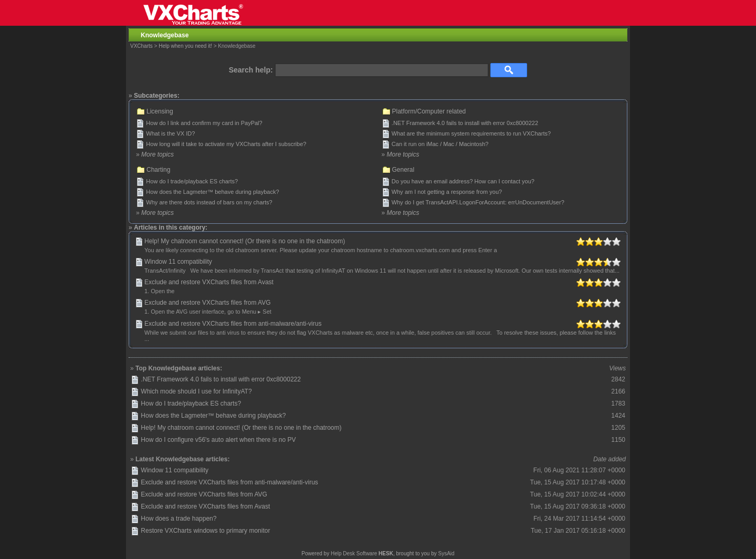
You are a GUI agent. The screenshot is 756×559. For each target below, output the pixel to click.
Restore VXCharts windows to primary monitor (205, 531)
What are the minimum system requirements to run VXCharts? (471, 133)
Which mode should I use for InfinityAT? (196, 391)
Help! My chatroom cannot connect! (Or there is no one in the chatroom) (245, 241)
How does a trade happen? (178, 519)
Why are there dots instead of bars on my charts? (209, 202)
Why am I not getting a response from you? (447, 192)
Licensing (160, 111)
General (403, 170)
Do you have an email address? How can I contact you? (463, 181)
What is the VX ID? (170, 133)
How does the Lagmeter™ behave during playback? (212, 192)
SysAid (447, 553)
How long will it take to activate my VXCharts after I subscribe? (226, 144)
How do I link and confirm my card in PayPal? (204, 123)
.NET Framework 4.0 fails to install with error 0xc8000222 (465, 123)
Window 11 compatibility (178, 262)
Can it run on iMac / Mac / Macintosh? (440, 144)
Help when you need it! (185, 46)
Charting (158, 170)
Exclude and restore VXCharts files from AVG (208, 303)
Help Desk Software (354, 553)
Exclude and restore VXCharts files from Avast (209, 282)
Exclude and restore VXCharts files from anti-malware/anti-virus (233, 324)
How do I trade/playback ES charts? (192, 181)
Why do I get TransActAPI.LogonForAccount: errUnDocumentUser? (478, 202)
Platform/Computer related (429, 111)
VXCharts (141, 46)
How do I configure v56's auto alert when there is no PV (218, 440)
